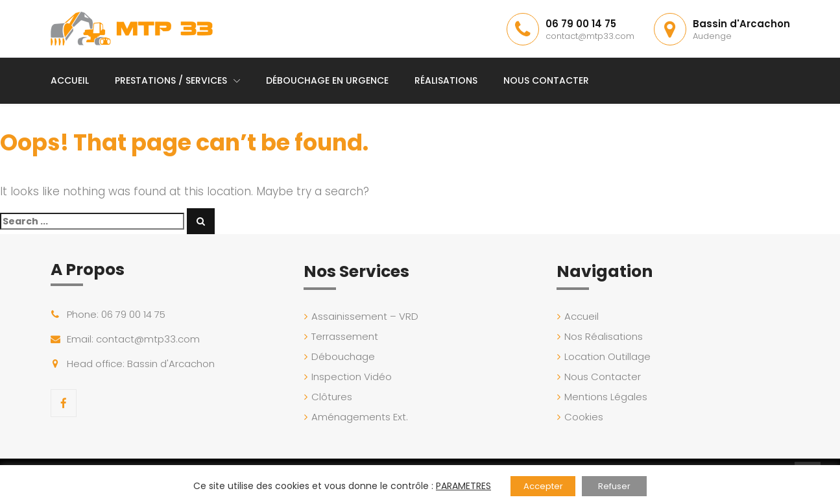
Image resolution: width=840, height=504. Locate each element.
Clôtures (332, 397)
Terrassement (345, 336)
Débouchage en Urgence (327, 80)
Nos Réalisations (604, 336)
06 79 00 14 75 (581, 24)
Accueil (70, 80)
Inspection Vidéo (352, 377)
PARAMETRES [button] (463, 486)
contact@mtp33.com (590, 36)
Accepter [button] (543, 486)
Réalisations (446, 80)
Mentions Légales (606, 397)
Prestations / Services (171, 80)
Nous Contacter (546, 80)
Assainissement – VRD (365, 316)
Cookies (584, 417)
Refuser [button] (614, 486)
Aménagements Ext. (360, 417)
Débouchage (343, 356)
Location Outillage (607, 356)
